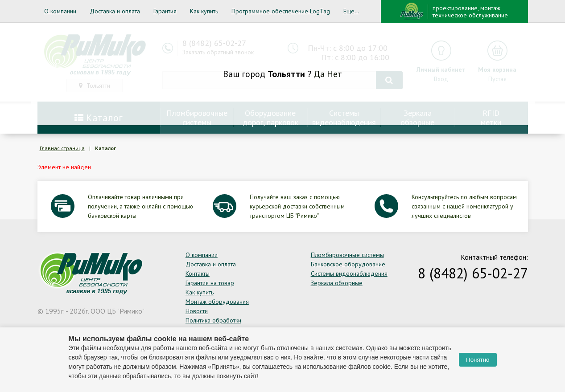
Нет (334, 74)
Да (319, 74)
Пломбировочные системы (347, 255)
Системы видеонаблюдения (349, 274)
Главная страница (62, 148)
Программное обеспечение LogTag (281, 11)
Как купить (204, 11)
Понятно (478, 360)
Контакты (198, 274)
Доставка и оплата (115, 11)
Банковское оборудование (348, 264)
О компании (60, 11)
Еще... (351, 11)
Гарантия (165, 11)
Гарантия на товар (210, 283)
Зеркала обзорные (337, 283)
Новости (197, 311)
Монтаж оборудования (217, 302)
